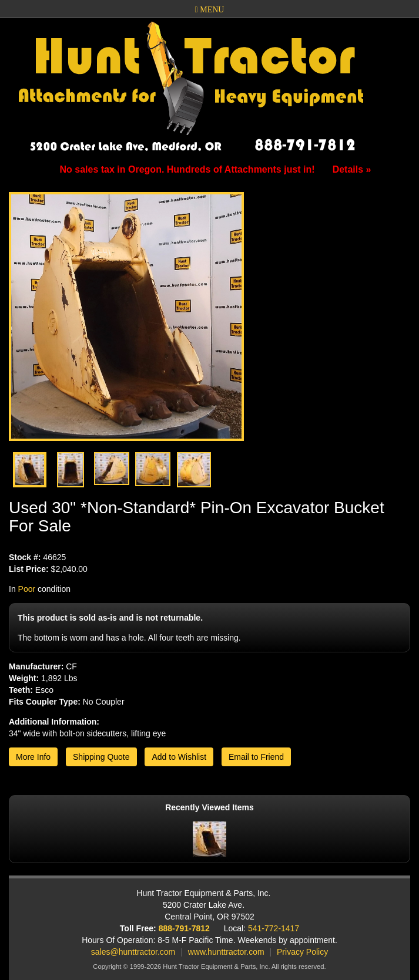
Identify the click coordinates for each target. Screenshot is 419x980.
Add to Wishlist (179, 757)
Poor (27, 589)
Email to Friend (256, 757)
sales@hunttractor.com (133, 952)
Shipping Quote (101, 757)
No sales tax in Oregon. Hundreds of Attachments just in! (216, 169)
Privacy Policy (302, 952)
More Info (33, 757)
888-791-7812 (184, 928)
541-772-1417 (274, 928)
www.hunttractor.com (226, 952)
